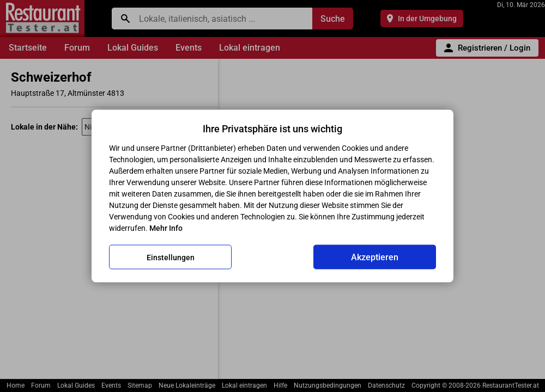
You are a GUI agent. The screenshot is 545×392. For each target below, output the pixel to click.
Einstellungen (171, 257)
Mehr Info (166, 228)
